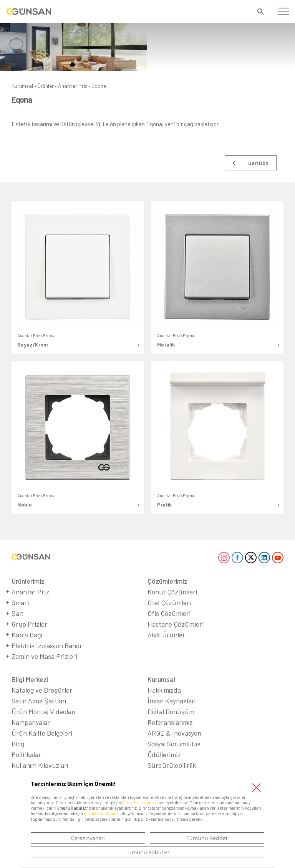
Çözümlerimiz (167, 581)
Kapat (256, 788)
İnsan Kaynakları (172, 701)
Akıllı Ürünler (166, 635)
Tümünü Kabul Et (147, 852)
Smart (21, 602)
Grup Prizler (29, 624)
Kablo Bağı (27, 635)
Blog (18, 744)
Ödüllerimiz (164, 754)
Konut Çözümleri (172, 592)
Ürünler (46, 86)
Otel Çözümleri (169, 602)
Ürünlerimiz (28, 581)
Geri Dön (258, 163)
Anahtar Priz (73, 86)
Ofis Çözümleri (169, 613)
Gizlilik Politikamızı (102, 813)
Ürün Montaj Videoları (43, 711)
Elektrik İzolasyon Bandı (46, 645)
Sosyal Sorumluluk (174, 744)
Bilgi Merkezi (30, 679)
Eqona (99, 86)
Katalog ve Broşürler (42, 690)
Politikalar (26, 754)
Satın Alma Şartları (39, 701)
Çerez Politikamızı (139, 803)
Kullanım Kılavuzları (40, 765)
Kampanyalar (31, 722)
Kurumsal (22, 86)
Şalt (17, 613)
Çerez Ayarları (88, 838)
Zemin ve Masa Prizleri (44, 656)
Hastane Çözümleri (176, 624)
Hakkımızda (164, 690)
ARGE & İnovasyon (174, 733)
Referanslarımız (170, 722)
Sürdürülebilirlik (172, 765)
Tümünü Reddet (207, 838)
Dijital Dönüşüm (171, 711)
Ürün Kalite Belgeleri (42, 733)
